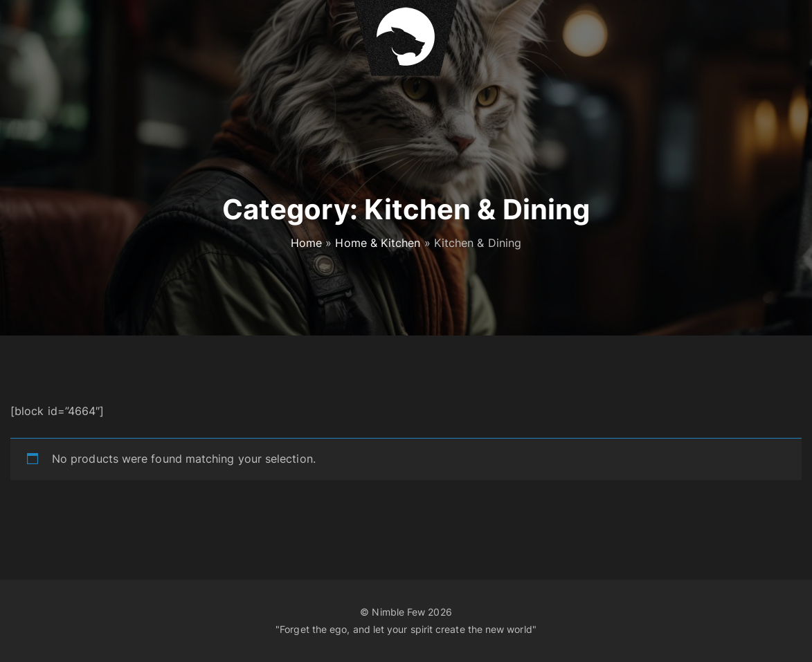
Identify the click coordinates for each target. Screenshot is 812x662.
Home (306, 243)
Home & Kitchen (378, 243)
